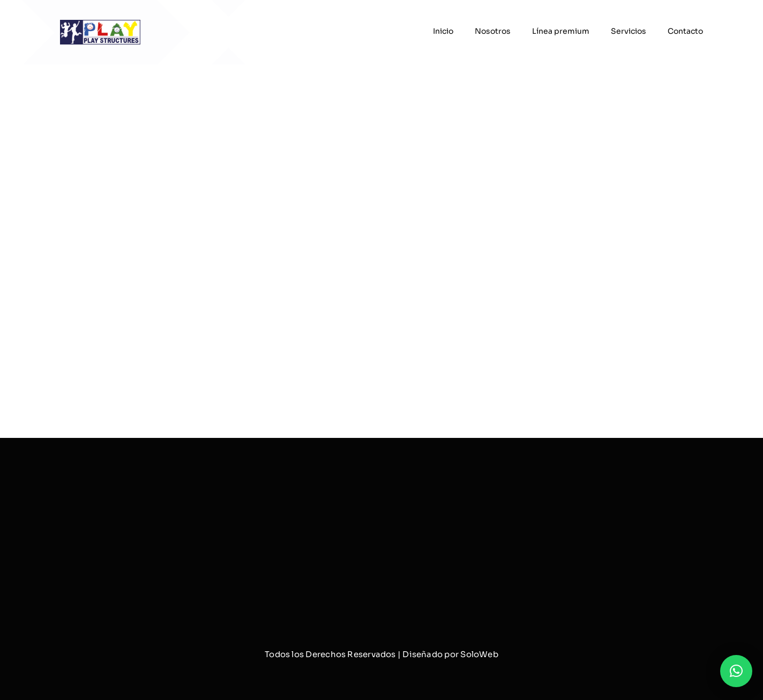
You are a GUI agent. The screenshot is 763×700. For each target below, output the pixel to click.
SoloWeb (479, 654)
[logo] (100, 24)
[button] (736, 671)
